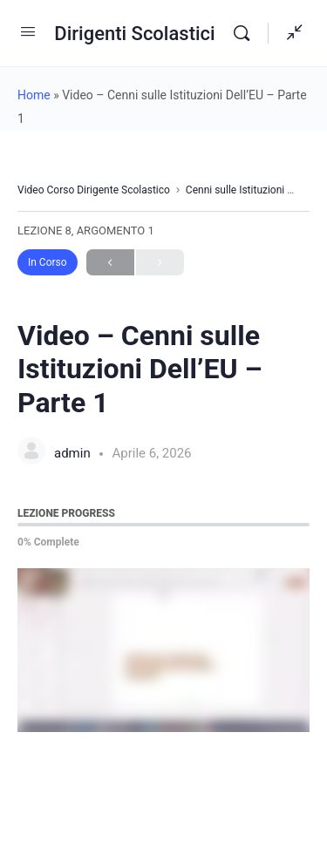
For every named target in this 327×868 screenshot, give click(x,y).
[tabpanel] (163, 650)
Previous (110, 263)
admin (74, 453)
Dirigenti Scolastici (134, 34)
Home (34, 95)
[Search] (246, 33)
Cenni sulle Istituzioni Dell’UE (252, 190)
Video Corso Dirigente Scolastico (94, 190)
